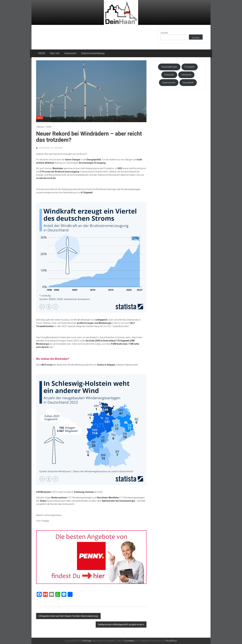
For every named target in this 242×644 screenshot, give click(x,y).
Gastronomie (169, 83)
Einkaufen (169, 75)
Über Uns (55, 53)
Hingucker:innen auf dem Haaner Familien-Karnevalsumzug (69, 616)
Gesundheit (188, 83)
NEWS (42, 53)
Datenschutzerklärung (93, 53)
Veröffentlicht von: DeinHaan (50, 148)
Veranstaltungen (169, 67)
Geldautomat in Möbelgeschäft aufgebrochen (120, 625)
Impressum (70, 53)
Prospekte (190, 67)
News (40, 118)
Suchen (164, 33)
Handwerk (186, 75)
